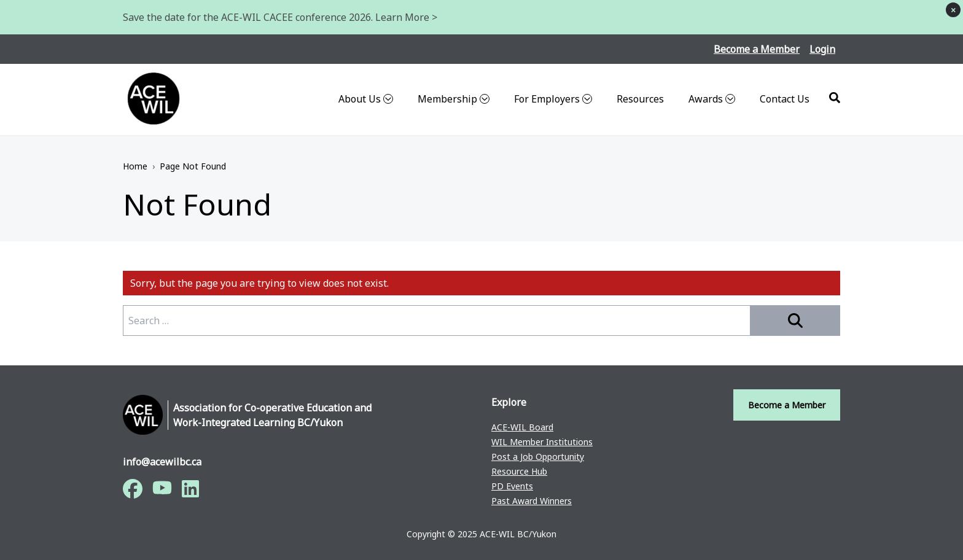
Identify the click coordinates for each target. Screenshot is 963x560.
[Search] (835, 98)
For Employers (553, 99)
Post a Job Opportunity (538, 457)
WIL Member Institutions (542, 442)
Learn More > (406, 17)
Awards (712, 99)
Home (135, 166)
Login (822, 49)
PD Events (512, 486)
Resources (640, 99)
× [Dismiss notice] (953, 10)
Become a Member (757, 49)
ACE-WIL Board (522, 427)
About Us (366, 99)
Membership (454, 99)
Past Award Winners (532, 501)
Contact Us (785, 99)
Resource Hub (519, 471)
